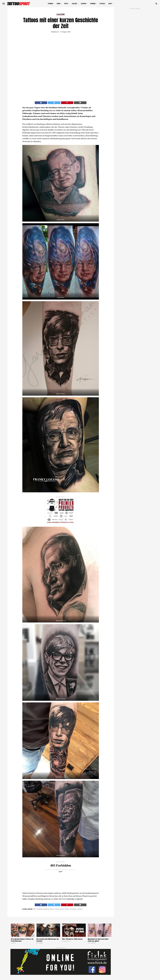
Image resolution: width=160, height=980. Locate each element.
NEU (35, 909)
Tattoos (80, 909)
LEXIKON (83, 4)
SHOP (110, 4)
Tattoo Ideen (59, 909)
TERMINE (93, 4)
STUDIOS (102, 4)
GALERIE (74, 4)
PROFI (66, 4)
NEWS (59, 4)
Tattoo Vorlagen (70, 909)
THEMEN (50, 4)
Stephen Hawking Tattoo (46, 909)
